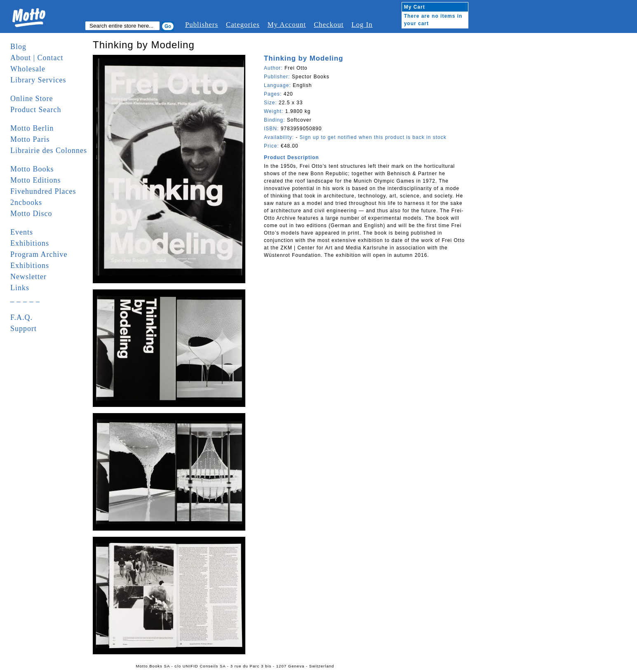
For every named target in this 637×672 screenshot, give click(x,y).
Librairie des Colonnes (49, 150)
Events (22, 232)
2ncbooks (26, 202)
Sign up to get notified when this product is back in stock (373, 137)
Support (24, 329)
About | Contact (37, 58)
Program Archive (39, 254)
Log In (362, 25)
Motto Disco (31, 214)
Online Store (32, 99)
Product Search (36, 110)
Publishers (202, 25)
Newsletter (28, 277)
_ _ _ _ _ (25, 299)
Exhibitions (30, 243)
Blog (18, 47)
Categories (243, 25)
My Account (287, 25)
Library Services (38, 80)
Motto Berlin (32, 128)
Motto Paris (30, 139)
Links (20, 288)
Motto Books (32, 169)
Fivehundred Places (43, 191)
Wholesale (28, 69)
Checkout (329, 25)
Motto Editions (36, 180)
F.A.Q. (21, 317)
